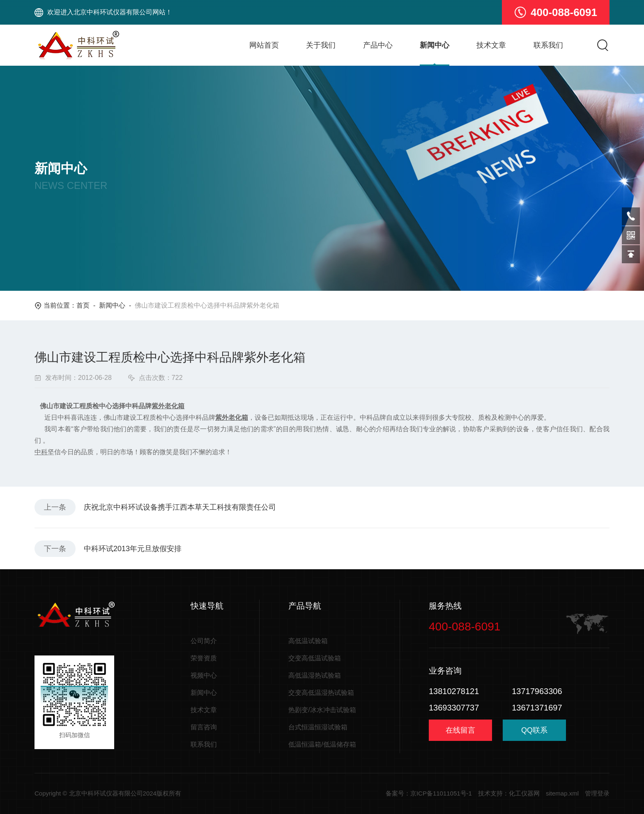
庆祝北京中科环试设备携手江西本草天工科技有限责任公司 (180, 507)
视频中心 (204, 675)
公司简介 (204, 641)
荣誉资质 (204, 658)
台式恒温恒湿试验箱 (318, 727)
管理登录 (597, 793)
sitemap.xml (562, 793)
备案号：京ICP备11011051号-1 (429, 793)
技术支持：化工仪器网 (509, 793)
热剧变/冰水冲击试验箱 (322, 710)
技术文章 (491, 45)
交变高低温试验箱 (315, 658)
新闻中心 (435, 45)
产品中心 (378, 45)
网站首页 (264, 45)
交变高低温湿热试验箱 (321, 693)
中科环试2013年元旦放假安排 (133, 549)
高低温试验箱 (308, 641)
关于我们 (321, 45)
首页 (83, 305)
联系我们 (548, 45)
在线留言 (460, 730)
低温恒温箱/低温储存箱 (322, 744)
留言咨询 (204, 727)
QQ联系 (534, 733)
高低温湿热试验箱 (315, 675)
